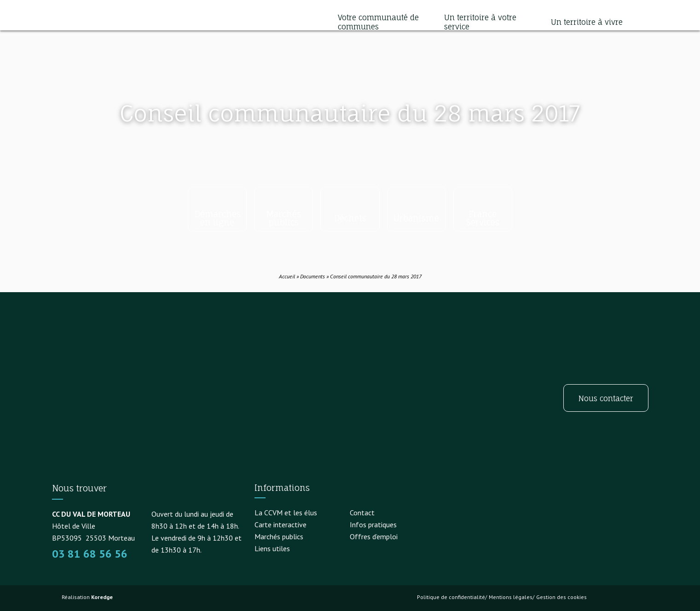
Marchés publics (279, 536)
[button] (639, 22)
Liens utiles (272, 548)
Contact (362, 513)
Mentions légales (511, 597)
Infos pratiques (373, 525)
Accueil (287, 276)
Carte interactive (281, 525)
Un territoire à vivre (587, 22)
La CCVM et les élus (286, 513)
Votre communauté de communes (378, 22)
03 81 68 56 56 (90, 554)
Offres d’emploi (374, 536)
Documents (312, 276)
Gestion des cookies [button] (561, 597)
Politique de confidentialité (451, 597)
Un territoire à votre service (480, 22)
